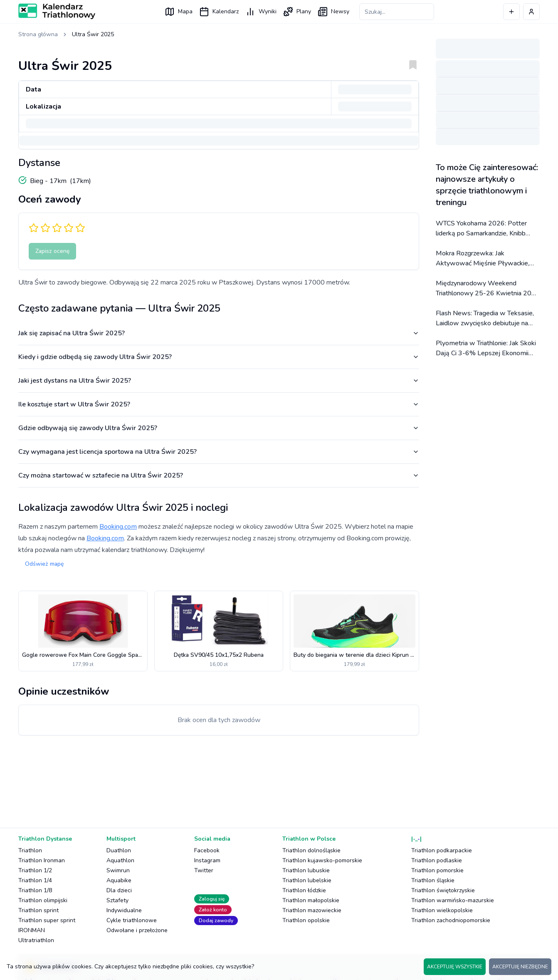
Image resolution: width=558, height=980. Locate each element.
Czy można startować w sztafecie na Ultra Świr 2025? (219, 475)
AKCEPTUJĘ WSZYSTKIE (455, 967)
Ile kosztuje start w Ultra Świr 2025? (219, 404)
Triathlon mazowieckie (312, 910)
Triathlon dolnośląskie (311, 850)
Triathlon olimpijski (43, 900)
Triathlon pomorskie (437, 870)
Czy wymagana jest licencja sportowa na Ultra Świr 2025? (219, 452)
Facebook (207, 850)
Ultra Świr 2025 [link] (93, 34)
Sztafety (117, 900)
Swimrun (118, 870)
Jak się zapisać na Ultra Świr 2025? (219, 333)
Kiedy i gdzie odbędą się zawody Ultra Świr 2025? (219, 357)
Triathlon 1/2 (35, 870)
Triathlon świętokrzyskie (443, 890)
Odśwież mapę (44, 564)
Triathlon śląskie (433, 880)
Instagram (207, 860)
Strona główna (38, 34)
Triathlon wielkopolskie (442, 910)
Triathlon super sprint (47, 920)
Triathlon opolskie (306, 920)
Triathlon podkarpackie (442, 850)
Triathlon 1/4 (35, 880)
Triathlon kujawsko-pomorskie (322, 860)
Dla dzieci (119, 890)
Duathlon (119, 850)
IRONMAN (32, 930)
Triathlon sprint (38, 910)
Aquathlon (120, 860)
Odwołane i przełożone (137, 930)
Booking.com (118, 527)
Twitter (204, 870)
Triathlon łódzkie (304, 890)
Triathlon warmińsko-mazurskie (453, 900)
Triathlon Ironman (42, 860)
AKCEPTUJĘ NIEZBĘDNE (520, 967)
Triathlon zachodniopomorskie (451, 920)
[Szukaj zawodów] (397, 12)
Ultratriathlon (36, 940)
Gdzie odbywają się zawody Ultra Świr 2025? (219, 428)
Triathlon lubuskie (306, 870)
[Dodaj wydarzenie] (511, 12)
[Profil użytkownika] (531, 12)
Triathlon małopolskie (311, 900)
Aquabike (119, 880)
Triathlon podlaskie (437, 860)
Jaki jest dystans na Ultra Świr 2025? (219, 381)
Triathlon (30, 850)
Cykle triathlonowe (132, 920)
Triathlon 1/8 (35, 890)
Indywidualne (124, 910)
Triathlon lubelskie (307, 880)
